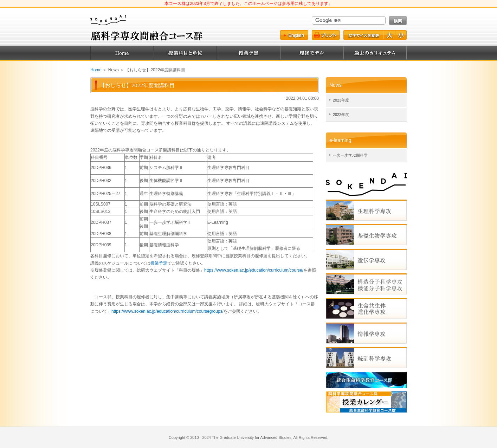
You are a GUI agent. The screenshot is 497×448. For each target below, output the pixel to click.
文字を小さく (401, 35)
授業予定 (248, 53)
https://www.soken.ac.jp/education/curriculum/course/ (254, 270)
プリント (326, 35)
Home (122, 53)
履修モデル (312, 53)
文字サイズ (363, 35)
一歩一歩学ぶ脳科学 (350, 155)
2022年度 (341, 115)
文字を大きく (390, 35)
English (294, 35)
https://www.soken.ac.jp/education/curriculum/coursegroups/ (167, 311)
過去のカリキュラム (375, 53)
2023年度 (341, 100)
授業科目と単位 (185, 53)
